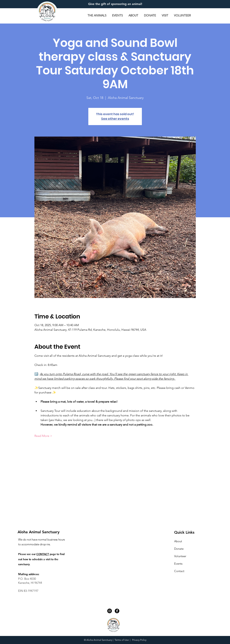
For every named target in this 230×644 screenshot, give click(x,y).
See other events (115, 119)
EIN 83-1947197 (28, 591)
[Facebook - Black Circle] (117, 611)
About (178, 541)
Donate (179, 549)
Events (178, 564)
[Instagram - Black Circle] (110, 611)
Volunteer (180, 556)
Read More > (43, 436)
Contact (179, 571)
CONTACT (43, 554)
